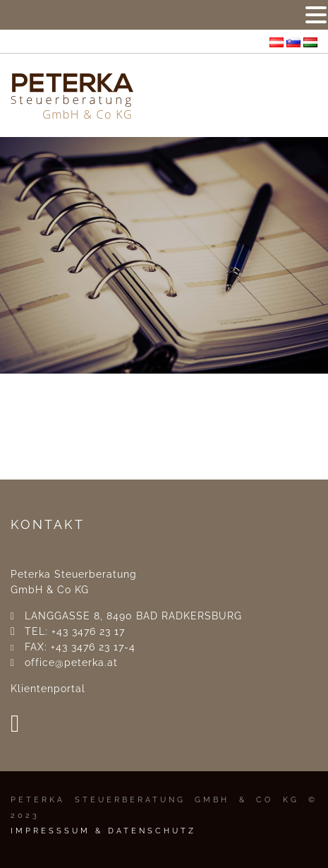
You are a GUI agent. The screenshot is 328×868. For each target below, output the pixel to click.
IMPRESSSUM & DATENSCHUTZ (103, 831)
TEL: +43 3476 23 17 (75, 631)
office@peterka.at (71, 662)
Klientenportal (48, 689)
